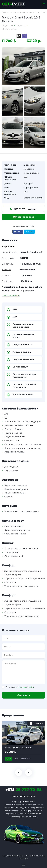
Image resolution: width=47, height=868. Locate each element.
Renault (33, 12)
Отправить (23, 695)
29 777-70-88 (23, 790)
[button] (23, 865)
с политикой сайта (25, 687)
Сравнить (38, 723)
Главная (5, 12)
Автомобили (19, 12)
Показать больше (11, 296)
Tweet (29, 232)
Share (18, 232)
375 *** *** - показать (23, 209)
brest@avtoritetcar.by (23, 796)
